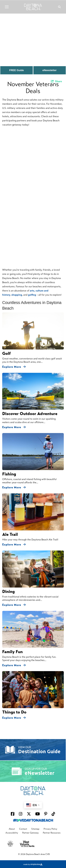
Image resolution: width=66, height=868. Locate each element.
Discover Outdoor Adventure (30, 414)
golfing (32, 295)
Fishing (9, 474)
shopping (17, 295)
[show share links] (56, 81)
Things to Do (14, 712)
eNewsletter (49, 70)
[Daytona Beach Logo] (33, 7)
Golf (6, 353)
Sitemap (35, 829)
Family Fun (12, 652)
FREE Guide (16, 70)
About (12, 829)
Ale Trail (10, 534)
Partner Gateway (30, 833)
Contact (23, 829)
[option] (33, 37)
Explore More (14, 367)
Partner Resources (52, 833)
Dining (8, 591)
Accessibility (12, 833)
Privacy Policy (50, 829)
